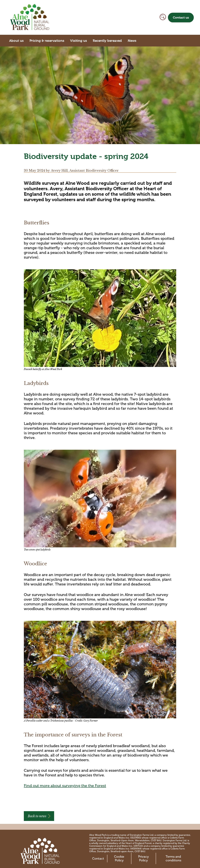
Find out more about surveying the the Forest (65, 786)
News (132, 41)
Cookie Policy (119, 858)
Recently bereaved (107, 41)
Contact (98, 859)
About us (16, 41)
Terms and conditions (173, 858)
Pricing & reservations (47, 41)
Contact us (181, 17)
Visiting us (79, 41)
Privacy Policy (143, 858)
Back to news (37, 816)
